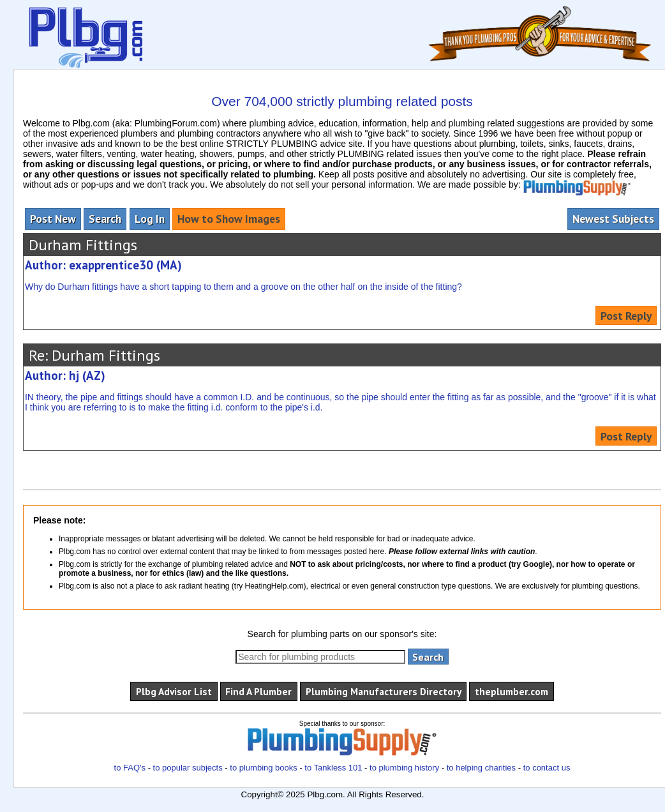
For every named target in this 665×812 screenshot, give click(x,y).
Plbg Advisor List (174, 691)
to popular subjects (188, 768)
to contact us (547, 768)
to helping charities (481, 768)
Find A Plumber (258, 691)
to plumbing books (264, 768)
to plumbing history (404, 768)
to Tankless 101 (333, 768)
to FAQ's (130, 768)
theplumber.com (512, 691)
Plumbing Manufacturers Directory (384, 691)
